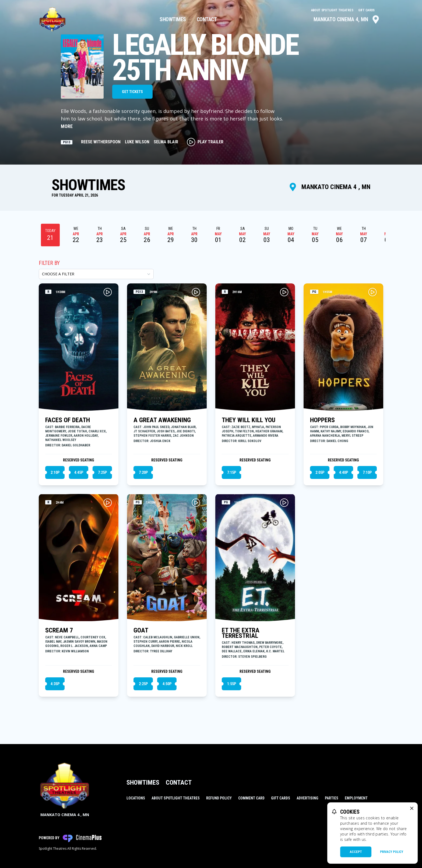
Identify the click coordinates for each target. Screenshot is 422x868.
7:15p (232, 472)
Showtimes (173, 19)
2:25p (143, 684)
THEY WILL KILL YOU (249, 420)
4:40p (344, 472)
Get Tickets (132, 92)
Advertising (307, 798)
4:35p (55, 684)
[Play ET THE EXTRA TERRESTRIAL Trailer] (284, 503)
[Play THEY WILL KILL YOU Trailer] (284, 292)
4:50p (167, 684)
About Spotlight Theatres (333, 10)
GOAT (141, 630)
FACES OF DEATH (68, 420)
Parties (332, 798)
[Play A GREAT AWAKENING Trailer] (196, 292)
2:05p (320, 472)
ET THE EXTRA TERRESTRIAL (241, 633)
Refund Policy (219, 798)
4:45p (79, 472)
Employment (356, 798)
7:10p (367, 472)
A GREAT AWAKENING (162, 420)
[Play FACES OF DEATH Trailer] (108, 292)
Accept (356, 852)
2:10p (55, 472)
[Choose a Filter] (96, 274)
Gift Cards (366, 10)
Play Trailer (205, 142)
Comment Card (251, 798)
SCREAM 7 (59, 630)
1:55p (232, 684)
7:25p (102, 472)
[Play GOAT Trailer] (196, 503)
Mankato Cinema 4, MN (347, 19)
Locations (136, 798)
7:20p (143, 472)
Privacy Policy (392, 852)
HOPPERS (322, 420)
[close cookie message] (412, 808)
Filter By (49, 263)
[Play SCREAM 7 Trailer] (108, 503)
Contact (207, 19)
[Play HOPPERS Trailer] (372, 292)
